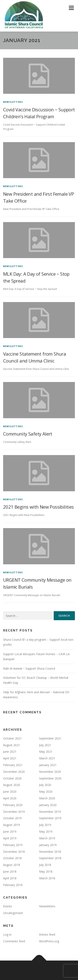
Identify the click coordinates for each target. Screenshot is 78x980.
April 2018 (10, 878)
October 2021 (12, 738)
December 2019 (14, 812)
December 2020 (14, 772)
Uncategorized (13, 913)
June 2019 (10, 831)
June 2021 (10, 752)
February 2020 (13, 805)
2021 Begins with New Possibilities (38, 507)
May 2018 (46, 871)
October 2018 (12, 858)
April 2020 (10, 798)
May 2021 (46, 752)
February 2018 (13, 885)
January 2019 (48, 845)
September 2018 (50, 858)
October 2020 (12, 778)
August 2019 (12, 825)
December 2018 (14, 852)
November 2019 (50, 812)
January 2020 (48, 805)
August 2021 (12, 745)
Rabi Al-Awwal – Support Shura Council (29, 668)
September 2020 (50, 778)
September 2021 (50, 738)
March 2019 (47, 838)
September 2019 (50, 818)
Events (8, 906)
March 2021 (47, 758)
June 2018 (10, 871)
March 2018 (47, 878)
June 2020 (10, 792)
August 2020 (12, 785)
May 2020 (46, 792)
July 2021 (45, 745)
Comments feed (14, 941)
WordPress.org (49, 941)
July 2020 (45, 785)
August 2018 (12, 865)
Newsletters (13, 102)
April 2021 (10, 758)
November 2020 (50, 772)
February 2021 (13, 765)
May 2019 (46, 831)
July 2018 (45, 865)
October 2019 (12, 818)
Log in (7, 934)
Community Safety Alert (28, 434)
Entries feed (47, 934)
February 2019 (13, 845)
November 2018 (50, 852)
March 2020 (47, 798)
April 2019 (10, 838)
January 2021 (48, 765)
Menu (71, 8)
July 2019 (45, 825)
